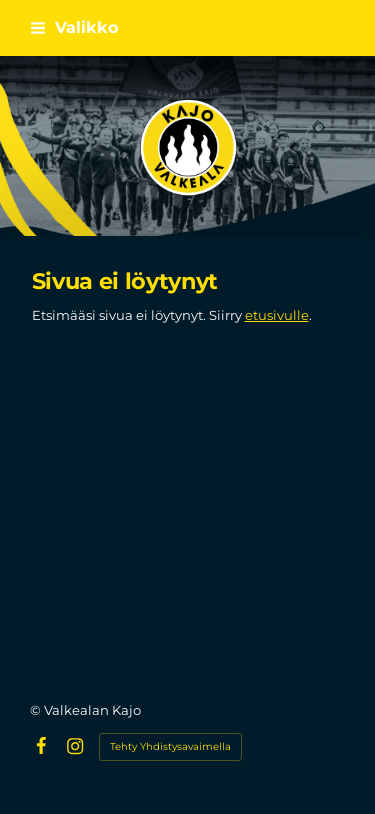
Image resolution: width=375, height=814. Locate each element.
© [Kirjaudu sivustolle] (37, 710)
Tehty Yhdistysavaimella (170, 746)
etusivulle (277, 315)
